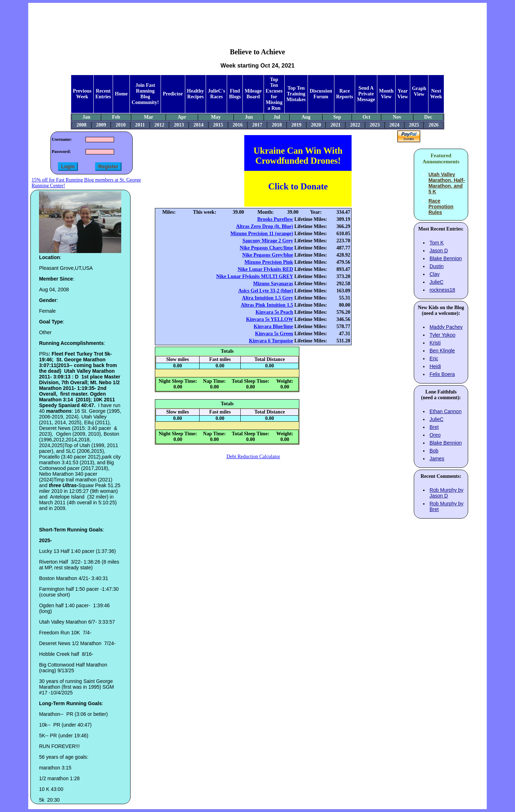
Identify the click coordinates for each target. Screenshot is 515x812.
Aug (306, 117)
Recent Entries (103, 94)
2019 (296, 125)
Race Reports (345, 94)
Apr (182, 117)
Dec (428, 117)
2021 (335, 125)
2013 (179, 125)
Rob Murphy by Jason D (447, 493)
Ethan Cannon (446, 411)
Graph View (419, 91)
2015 (218, 125)
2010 (121, 125)
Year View (403, 94)
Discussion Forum (321, 94)
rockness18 (442, 290)
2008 (82, 125)
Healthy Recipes (195, 94)
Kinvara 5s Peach (274, 312)
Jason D (439, 251)
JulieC (436, 282)
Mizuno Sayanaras (273, 284)
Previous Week (82, 94)
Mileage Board (253, 94)
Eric (434, 358)
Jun (249, 117)
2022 (355, 125)
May (216, 117)
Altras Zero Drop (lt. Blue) (264, 226)
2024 (394, 125)
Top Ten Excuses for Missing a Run (274, 94)
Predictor (173, 94)
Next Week (436, 94)
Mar (148, 117)
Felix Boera (442, 374)
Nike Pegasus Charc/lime (266, 248)
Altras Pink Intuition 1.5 (267, 305)
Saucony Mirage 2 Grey (268, 241)
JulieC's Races (216, 94)
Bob (434, 451)
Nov (397, 117)
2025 (414, 125)
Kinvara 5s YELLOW (269, 319)
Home (121, 94)
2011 (140, 125)
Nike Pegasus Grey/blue (268, 255)
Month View (386, 94)
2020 (316, 125)
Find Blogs (235, 94)
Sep (337, 117)
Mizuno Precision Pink (269, 262)
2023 (375, 125)
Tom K (437, 243)
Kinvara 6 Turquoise (271, 341)
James (437, 459)
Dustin (437, 266)
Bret (434, 427)
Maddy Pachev (446, 327)
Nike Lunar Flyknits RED (265, 269)
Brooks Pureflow (275, 219)
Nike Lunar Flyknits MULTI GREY (254, 276)
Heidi (435, 366)
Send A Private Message (366, 94)
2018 (277, 125)
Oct (367, 117)
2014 (198, 125)
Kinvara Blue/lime (273, 326)
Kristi (435, 343)
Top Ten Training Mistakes (296, 94)
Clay (435, 274)
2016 (238, 125)
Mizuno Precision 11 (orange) (262, 234)
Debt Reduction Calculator (253, 457)
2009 (101, 125)
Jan (86, 117)
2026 (433, 125)
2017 (257, 125)
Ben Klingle (442, 351)
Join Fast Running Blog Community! (145, 94)
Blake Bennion (446, 258)
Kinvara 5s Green (274, 334)
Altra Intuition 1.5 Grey (268, 298)
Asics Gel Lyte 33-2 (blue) (266, 291)
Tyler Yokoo (442, 335)
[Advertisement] (257, 20)
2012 (159, 125)
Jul (277, 117)
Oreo (435, 435)
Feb (116, 117)
